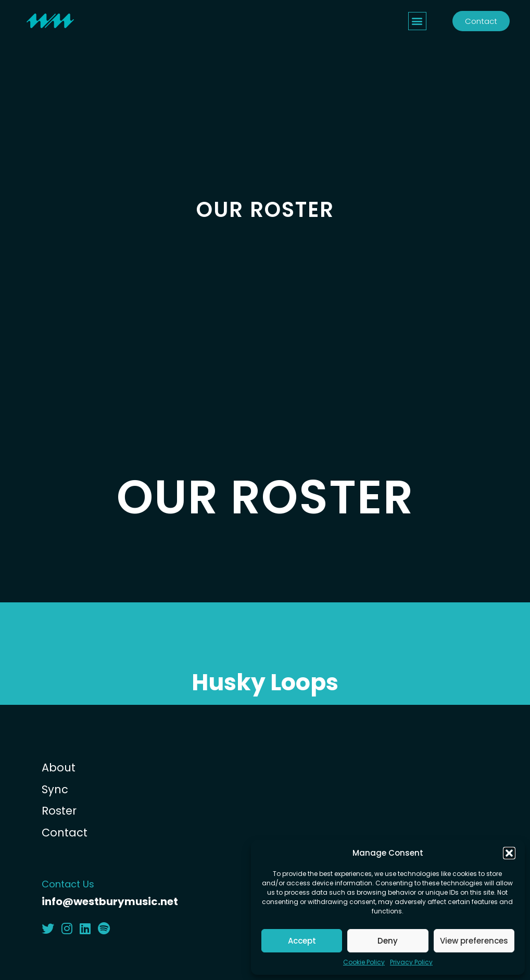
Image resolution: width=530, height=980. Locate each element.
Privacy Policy (411, 962)
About (59, 768)
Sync (55, 789)
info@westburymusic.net (110, 901)
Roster (59, 811)
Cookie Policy (364, 962)
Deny (388, 941)
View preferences (474, 941)
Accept (302, 941)
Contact (65, 833)
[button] (509, 853)
